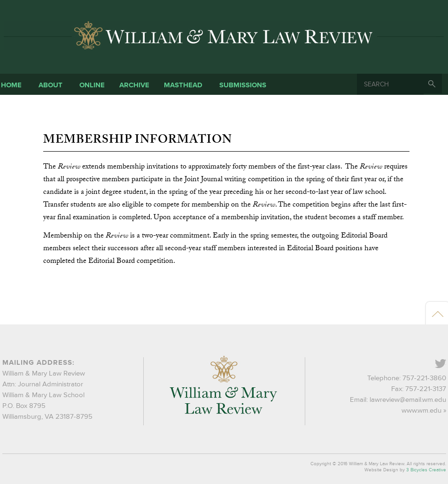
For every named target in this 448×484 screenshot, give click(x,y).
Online (92, 85)
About (50, 85)
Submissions (243, 85)
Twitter (445, 365)
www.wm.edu (421, 411)
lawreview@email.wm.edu (408, 400)
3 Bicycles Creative (426, 470)
